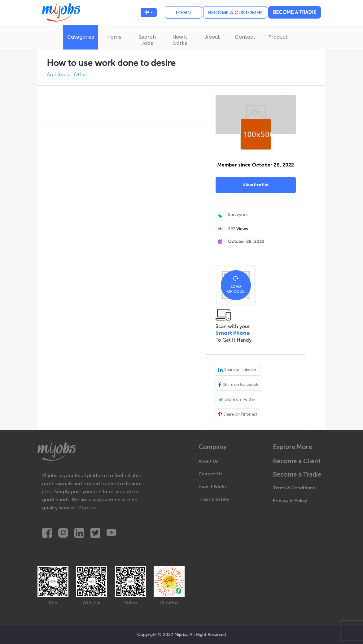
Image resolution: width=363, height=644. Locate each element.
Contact (245, 37)
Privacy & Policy (290, 501)
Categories (81, 37)
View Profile (256, 185)
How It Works (213, 487)
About (212, 37)
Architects (59, 75)
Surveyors (238, 215)
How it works (180, 40)
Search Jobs (147, 40)
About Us (208, 461)
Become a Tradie (295, 12)
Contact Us (210, 474)
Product (278, 37)
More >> (87, 508)
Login (183, 13)
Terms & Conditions (294, 488)
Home (114, 37)
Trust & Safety (214, 499)
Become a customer (235, 13)
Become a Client (297, 461)
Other (81, 75)
